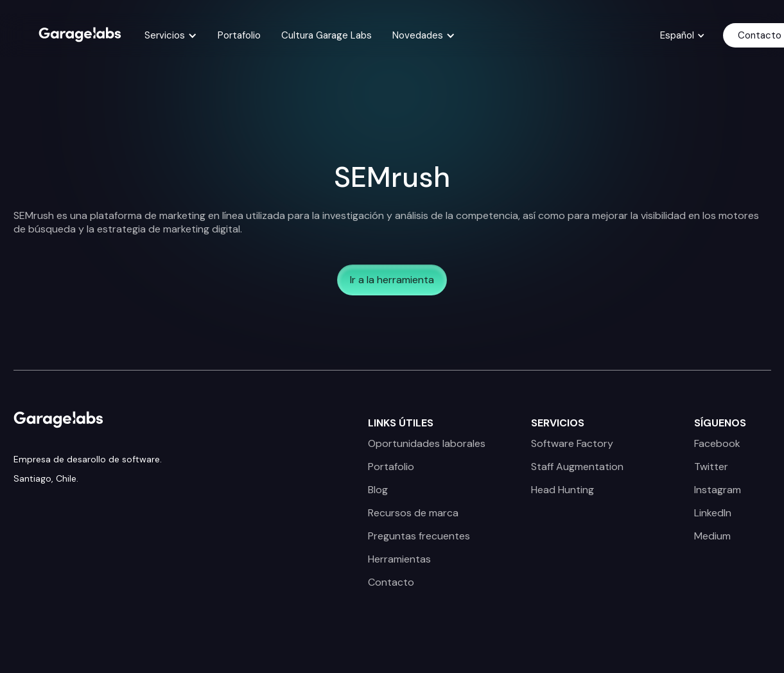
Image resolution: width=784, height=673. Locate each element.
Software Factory (572, 444)
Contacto (391, 582)
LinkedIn (713, 513)
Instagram (718, 490)
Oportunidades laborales (427, 444)
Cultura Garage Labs (327, 35)
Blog (378, 490)
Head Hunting (562, 490)
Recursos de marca (413, 513)
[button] (171, 35)
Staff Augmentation (577, 467)
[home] (80, 33)
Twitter (711, 467)
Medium (712, 536)
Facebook (717, 444)
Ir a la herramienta (392, 280)
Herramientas (399, 559)
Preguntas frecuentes (419, 536)
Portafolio (239, 35)
